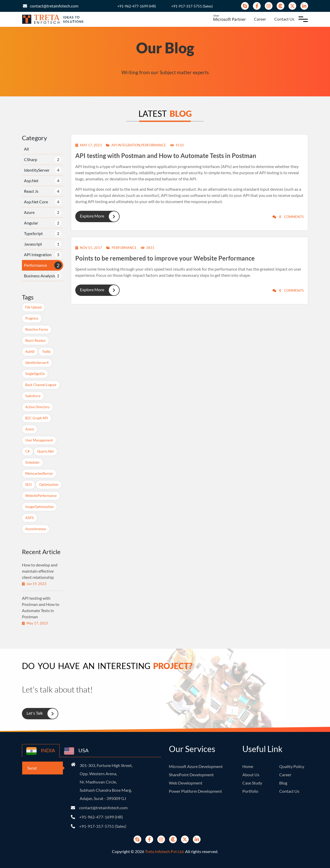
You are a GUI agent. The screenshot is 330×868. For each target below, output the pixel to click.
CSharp (31, 159)
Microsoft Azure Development (196, 766)
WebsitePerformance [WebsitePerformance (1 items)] (41, 496)
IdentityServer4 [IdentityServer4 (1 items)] (37, 363)
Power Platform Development (195, 791)
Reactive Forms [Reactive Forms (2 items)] (37, 329)
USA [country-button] (76, 751)
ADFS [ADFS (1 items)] (30, 518)
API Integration (38, 254)
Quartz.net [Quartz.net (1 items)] (46, 451)
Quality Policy (292, 766)
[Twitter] (292, 6)
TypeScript (33, 233)
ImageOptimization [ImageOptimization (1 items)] (39, 507)
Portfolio (250, 791)
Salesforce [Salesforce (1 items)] (33, 396)
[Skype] (245, 6)
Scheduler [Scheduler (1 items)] (32, 462)
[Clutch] (280, 6)
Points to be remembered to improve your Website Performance (165, 258)
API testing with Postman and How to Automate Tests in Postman (166, 156)
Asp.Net (31, 181)
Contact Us (284, 19)
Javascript (33, 244)
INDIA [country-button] (41, 751)
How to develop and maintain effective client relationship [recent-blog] (40, 571)
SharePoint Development (191, 775)
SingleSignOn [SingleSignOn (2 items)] (35, 374)
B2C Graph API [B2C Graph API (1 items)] (37, 418)
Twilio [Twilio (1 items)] (46, 352)
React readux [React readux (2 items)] (35, 340)
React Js (31, 191)
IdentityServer (37, 170)
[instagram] (269, 6)
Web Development (186, 783)
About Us (251, 775)
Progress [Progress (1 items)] (32, 318)
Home (248, 766)
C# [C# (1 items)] (27, 451)
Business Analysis (40, 276)
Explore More (97, 216)
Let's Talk (40, 714)
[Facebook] (257, 6)
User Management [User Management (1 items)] (39, 440)
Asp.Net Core (36, 202)
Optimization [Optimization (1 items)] (49, 485)
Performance (35, 265)
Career (260, 19)
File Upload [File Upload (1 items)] (33, 307)
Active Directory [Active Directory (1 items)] (38, 407)
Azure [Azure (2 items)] (30, 429)
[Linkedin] (304, 6)
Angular (31, 223)
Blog (283, 783)
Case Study (252, 783)
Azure (29, 212)
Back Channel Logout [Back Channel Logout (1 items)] (41, 385)
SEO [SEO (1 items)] (28, 485)
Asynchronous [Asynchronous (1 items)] (36, 529)
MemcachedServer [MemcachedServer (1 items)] (39, 473)
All (26, 149)
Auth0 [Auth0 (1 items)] (30, 352)
